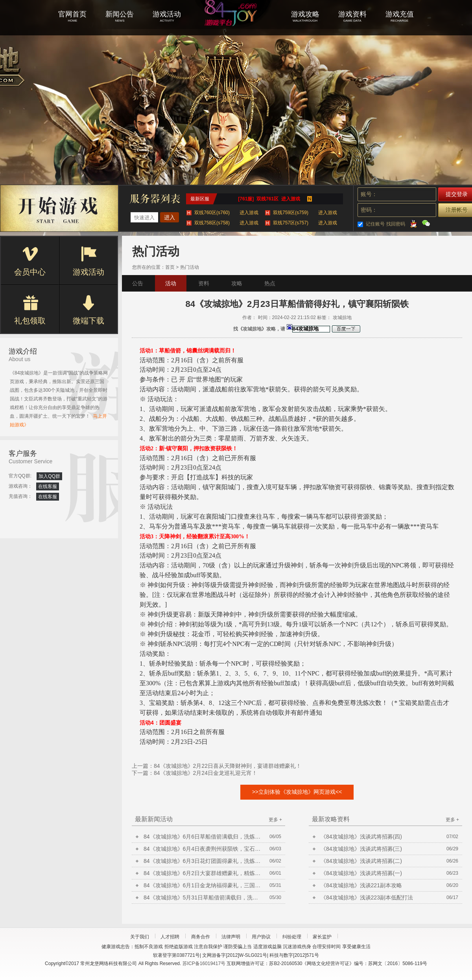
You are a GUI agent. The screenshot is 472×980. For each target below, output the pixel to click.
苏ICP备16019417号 (204, 963)
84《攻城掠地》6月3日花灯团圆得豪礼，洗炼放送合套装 (203, 861)
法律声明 (231, 937)
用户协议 (261, 937)
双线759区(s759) (305, 213)
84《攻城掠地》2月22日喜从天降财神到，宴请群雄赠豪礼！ (228, 766)
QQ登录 (413, 223)
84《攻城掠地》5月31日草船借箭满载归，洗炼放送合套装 (203, 897)
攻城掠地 (236, 24)
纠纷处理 (292, 937)
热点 (270, 283)
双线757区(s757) (305, 223)
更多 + (275, 820)
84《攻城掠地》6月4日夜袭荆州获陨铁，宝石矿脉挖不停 (203, 849)
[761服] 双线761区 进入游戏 (269, 199)
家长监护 (322, 937)
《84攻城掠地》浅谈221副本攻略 (361, 885)
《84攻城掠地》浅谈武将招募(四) (361, 837)
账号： (369, 194)
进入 (170, 217)
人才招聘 (170, 937)
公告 (138, 283)
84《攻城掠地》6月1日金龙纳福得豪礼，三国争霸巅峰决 (203, 885)
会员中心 (30, 261)
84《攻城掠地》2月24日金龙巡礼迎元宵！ (206, 773)
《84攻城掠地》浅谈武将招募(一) (361, 873)
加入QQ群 (49, 476)
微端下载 (88, 310)
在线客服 (48, 486)
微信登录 (426, 223)
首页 (170, 267)
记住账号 (375, 224)
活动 (171, 283)
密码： (369, 210)
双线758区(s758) (226, 223)
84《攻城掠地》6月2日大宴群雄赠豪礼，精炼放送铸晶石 (203, 873)
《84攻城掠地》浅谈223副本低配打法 (367, 897)
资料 (204, 283)
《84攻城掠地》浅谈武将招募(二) (361, 861)
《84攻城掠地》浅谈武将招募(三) (361, 849)
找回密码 (396, 224)
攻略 (237, 283)
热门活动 (190, 267)
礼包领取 (30, 310)
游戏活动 (88, 261)
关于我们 (140, 937)
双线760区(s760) (226, 213)
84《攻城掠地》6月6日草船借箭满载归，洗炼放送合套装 (203, 837)
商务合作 (201, 937)
